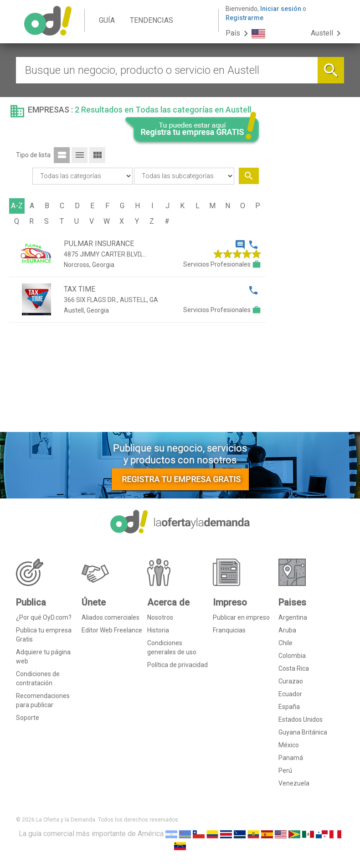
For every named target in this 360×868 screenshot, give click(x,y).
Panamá (291, 758)
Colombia (292, 656)
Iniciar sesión (281, 9)
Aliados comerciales (111, 617)
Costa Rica (294, 668)
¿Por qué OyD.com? (44, 617)
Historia (158, 630)
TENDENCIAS (152, 20)
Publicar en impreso (241, 617)
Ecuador (290, 694)
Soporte (28, 718)
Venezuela (294, 783)
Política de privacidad (177, 665)
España (289, 707)
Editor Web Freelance (112, 630)
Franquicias (229, 630)
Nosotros (160, 617)
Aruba (287, 630)
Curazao (291, 681)
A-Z (17, 206)
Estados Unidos (301, 719)
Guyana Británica (303, 732)
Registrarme (244, 18)
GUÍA (107, 20)
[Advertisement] (309, 286)
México (289, 745)
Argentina (293, 617)
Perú (285, 770)
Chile (285, 643)
